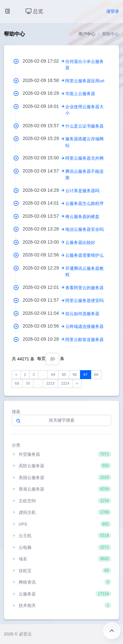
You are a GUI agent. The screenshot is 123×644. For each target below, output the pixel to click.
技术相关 (61, 605)
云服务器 (61, 594)
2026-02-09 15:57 (44, 126)
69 (17, 383)
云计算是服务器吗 (82, 191)
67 (85, 374)
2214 (65, 383)
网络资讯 (61, 582)
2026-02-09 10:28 (44, 339)
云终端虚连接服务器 (84, 326)
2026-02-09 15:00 (44, 158)
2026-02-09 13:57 (44, 216)
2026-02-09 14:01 (44, 203)
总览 (34, 11)
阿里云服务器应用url (85, 81)
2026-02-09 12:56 (44, 255)
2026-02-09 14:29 (44, 190)
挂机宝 (61, 571)
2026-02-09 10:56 (44, 326)
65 (64, 374)
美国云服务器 (61, 477)
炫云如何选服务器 (82, 314)
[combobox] (52, 359)
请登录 (113, 11)
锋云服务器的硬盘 (82, 217)
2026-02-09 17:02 (44, 61)
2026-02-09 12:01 (44, 287)
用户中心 (87, 34)
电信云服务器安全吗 (84, 229)
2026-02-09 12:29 (44, 268)
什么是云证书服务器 (84, 126)
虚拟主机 (61, 512)
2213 (50, 383)
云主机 (61, 535)
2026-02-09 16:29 (44, 93)
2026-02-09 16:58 (44, 80)
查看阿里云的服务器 (84, 288)
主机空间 (61, 501)
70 (28, 383)
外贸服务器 (61, 454)
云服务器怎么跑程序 (84, 203)
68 (96, 374)
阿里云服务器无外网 (84, 158)
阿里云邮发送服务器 (84, 340)
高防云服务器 (61, 466)
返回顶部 (112, 631)
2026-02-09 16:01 (44, 106)
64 (53, 374)
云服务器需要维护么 (84, 255)
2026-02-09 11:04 (44, 313)
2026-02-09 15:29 (44, 138)
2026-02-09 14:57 (44, 171)
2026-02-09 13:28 (44, 229)
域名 (61, 559)
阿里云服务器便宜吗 (84, 301)
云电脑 (61, 547)
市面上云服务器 (80, 94)
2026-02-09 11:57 (44, 300)
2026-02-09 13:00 (44, 242)
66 (75, 374)
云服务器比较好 (80, 242)
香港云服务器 (61, 489)
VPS (61, 524)
